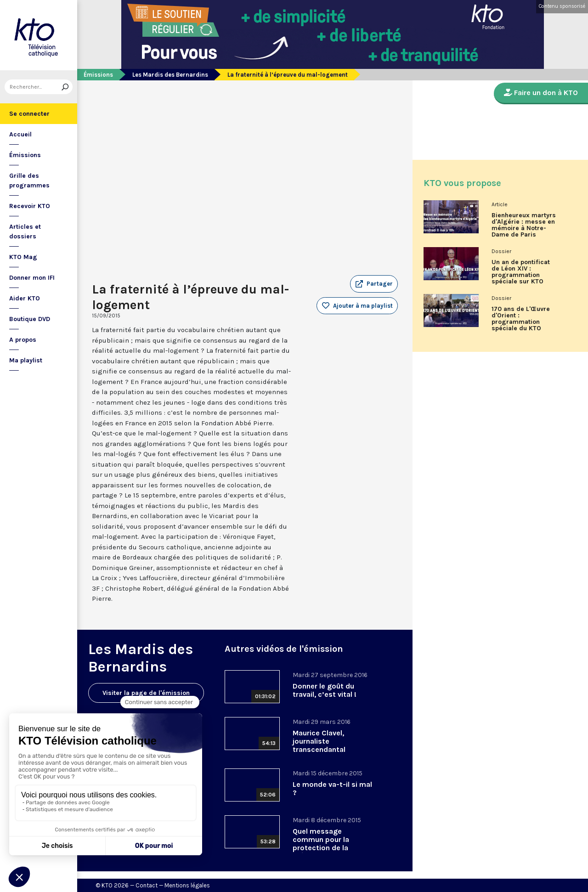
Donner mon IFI (32, 278)
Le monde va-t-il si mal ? (332, 788)
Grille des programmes (29, 181)
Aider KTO (25, 298)
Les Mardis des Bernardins (170, 75)
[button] (374, 284)
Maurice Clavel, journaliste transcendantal (319, 741)
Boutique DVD (30, 319)
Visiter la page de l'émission (146, 693)
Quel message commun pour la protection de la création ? (321, 844)
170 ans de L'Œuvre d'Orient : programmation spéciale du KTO (521, 319)
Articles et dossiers (25, 231)
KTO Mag (23, 257)
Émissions (25, 155)
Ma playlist (26, 360)
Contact (147, 885)
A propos (23, 340)
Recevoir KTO (30, 206)
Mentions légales (187, 885)
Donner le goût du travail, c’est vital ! (325, 690)
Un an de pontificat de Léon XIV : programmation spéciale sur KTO (521, 272)
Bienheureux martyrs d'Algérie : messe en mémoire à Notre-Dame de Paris (524, 225)
